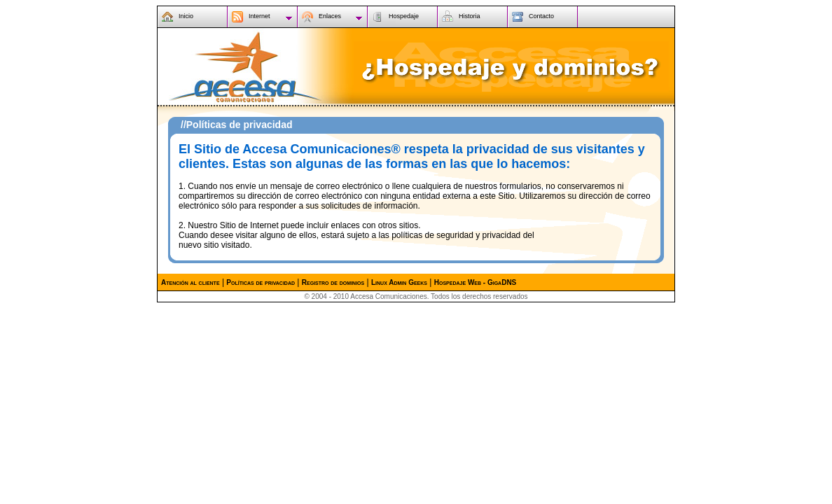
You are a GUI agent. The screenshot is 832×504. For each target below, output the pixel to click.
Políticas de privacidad (261, 282)
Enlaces (330, 16)
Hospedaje (404, 16)
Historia (470, 16)
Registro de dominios (333, 282)
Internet (259, 16)
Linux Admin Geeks (399, 282)
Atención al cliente (190, 282)
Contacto (541, 16)
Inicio (186, 16)
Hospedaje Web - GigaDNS (476, 282)
